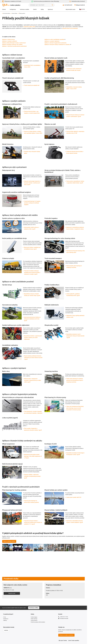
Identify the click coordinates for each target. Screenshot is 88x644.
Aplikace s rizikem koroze (8, 39)
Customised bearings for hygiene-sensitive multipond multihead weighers (32, 203)
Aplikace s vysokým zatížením (10, 41)
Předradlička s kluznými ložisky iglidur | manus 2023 (74, 88)
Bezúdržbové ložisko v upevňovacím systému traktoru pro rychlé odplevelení (33, 338)
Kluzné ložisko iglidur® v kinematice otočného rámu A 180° (75, 132)
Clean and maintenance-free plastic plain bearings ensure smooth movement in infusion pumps (75, 408)
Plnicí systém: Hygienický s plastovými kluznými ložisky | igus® (33, 429)
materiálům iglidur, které (29, 27)
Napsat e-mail (12, 593)
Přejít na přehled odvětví (9, 541)
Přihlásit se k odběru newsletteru (66, 635)
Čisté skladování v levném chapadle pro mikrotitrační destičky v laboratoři (33, 412)
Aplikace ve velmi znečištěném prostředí (54, 39)
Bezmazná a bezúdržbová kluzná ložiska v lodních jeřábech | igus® (75, 522)
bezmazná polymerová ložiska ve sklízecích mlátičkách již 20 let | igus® (32, 319)
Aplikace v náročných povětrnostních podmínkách (14, 46)
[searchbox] (40, 5)
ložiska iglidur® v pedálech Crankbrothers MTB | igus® (73, 295)
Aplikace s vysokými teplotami (52, 41)
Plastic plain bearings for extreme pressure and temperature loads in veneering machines (75, 380)
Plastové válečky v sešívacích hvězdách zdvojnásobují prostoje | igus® (32, 476)
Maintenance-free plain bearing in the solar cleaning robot (75, 252)
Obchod (4, 9)
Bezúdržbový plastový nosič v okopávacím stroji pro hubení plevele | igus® (75, 336)
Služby (42, 9)
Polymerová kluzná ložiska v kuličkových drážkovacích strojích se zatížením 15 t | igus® (33, 522)
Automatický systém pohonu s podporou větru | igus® (32, 228)
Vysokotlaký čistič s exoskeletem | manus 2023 (32, 66)
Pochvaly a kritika (34, 608)
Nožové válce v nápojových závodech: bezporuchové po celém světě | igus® (33, 380)
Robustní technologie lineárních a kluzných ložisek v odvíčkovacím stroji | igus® (32, 183)
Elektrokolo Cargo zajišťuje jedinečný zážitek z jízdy (75, 316)
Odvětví (35, 9)
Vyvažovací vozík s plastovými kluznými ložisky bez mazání (74, 70)
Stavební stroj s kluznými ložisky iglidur (32, 152)
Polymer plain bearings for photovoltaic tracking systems (31, 502)
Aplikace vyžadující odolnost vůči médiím (12, 45)
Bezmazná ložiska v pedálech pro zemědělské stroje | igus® (32, 248)
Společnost (50, 9)
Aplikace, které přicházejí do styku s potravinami (14, 43)
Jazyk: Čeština (63, 641)
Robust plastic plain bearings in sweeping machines (74, 267)
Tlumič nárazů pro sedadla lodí (32, 85)
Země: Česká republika (74, 641)
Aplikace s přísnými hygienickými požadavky (55, 43)
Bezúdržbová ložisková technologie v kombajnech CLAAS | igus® (75, 454)
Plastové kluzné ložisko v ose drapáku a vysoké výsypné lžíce (32, 112)
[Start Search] (52, 5)
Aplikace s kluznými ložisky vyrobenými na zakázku (57, 45)
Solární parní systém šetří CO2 (74, 497)
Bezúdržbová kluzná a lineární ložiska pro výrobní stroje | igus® (32, 295)
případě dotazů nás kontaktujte (70, 28)
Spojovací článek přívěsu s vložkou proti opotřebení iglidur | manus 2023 (33, 132)
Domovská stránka (6, 13)
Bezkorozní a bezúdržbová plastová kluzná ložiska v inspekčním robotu (75, 228)
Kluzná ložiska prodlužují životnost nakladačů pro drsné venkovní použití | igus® (33, 358)
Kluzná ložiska (14, 13)
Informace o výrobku (25, 9)
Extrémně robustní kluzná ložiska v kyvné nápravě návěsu (75, 152)
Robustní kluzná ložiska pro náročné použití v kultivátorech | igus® (75, 116)
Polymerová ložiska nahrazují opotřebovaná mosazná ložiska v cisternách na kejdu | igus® (32, 272)
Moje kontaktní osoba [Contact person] (71, 9)
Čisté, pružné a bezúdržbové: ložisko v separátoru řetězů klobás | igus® (75, 182)
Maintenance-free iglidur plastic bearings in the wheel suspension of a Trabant (33, 456)
